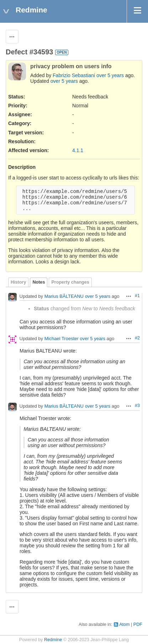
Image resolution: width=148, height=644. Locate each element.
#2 (137, 338)
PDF (138, 624)
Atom (124, 624)
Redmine (53, 640)
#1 (137, 296)
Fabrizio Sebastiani (74, 75)
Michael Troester (62, 339)
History (18, 282)
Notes (39, 282)
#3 (137, 406)
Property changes (70, 282)
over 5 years (110, 75)
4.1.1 (78, 150)
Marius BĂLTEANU (64, 297)
